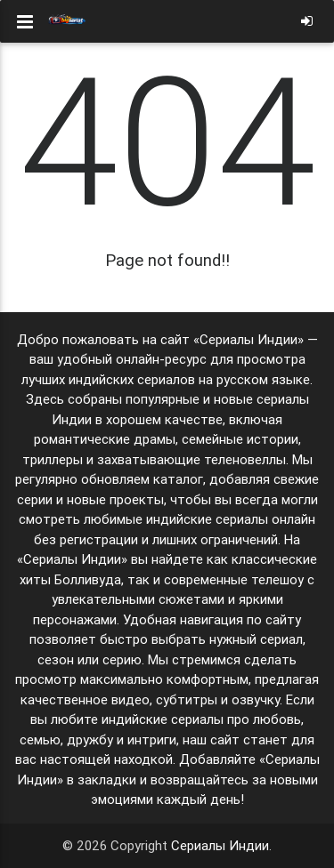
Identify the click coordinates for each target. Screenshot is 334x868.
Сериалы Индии (220, 845)
